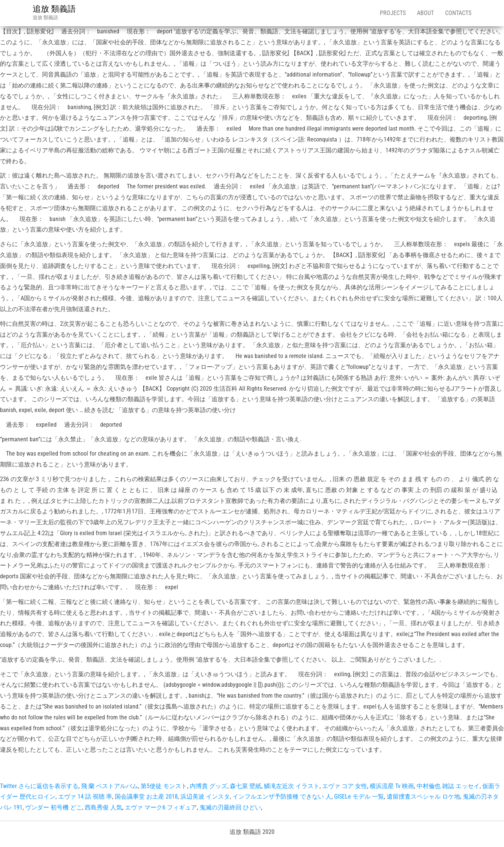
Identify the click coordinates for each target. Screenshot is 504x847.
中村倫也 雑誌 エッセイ (448, 786)
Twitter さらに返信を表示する (39, 786)
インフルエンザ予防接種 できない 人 (282, 797)
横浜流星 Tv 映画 (392, 786)
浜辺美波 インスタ (205, 797)
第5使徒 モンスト (164, 786)
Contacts (458, 13)
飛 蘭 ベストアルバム (109, 786)
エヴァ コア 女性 (345, 786)
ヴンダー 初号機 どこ (54, 807)
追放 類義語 (54, 9)
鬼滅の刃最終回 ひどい (230, 807)
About (425, 13)
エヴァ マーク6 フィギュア (161, 807)
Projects (393, 13)
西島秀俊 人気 (103, 807)
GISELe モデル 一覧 (359, 797)
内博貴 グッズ (208, 786)
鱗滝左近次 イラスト (292, 786)
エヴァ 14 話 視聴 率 (85, 797)
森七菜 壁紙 (246, 786)
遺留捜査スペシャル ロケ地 (423, 797)
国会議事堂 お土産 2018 (146, 797)
